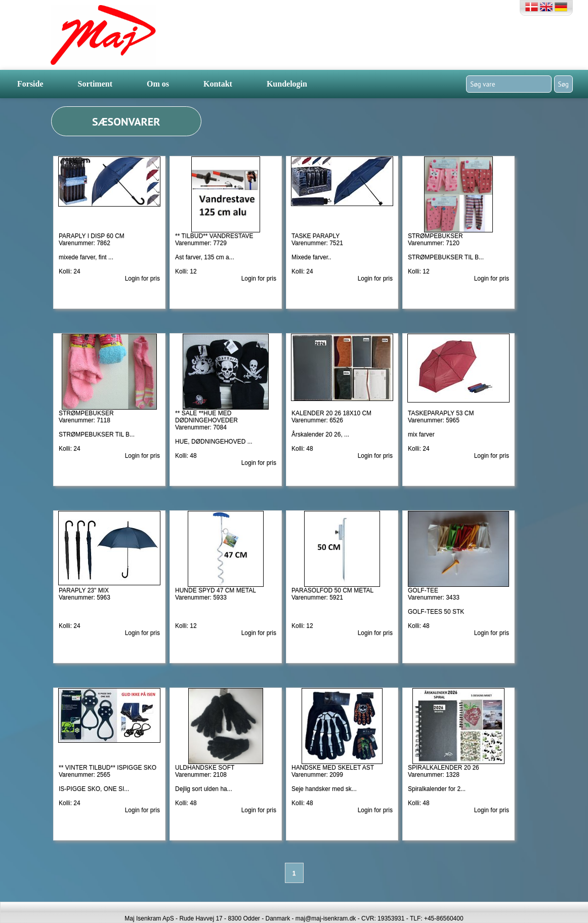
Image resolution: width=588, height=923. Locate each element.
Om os (158, 84)
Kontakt (218, 84)
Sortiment (95, 84)
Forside (30, 84)
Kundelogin (287, 84)
